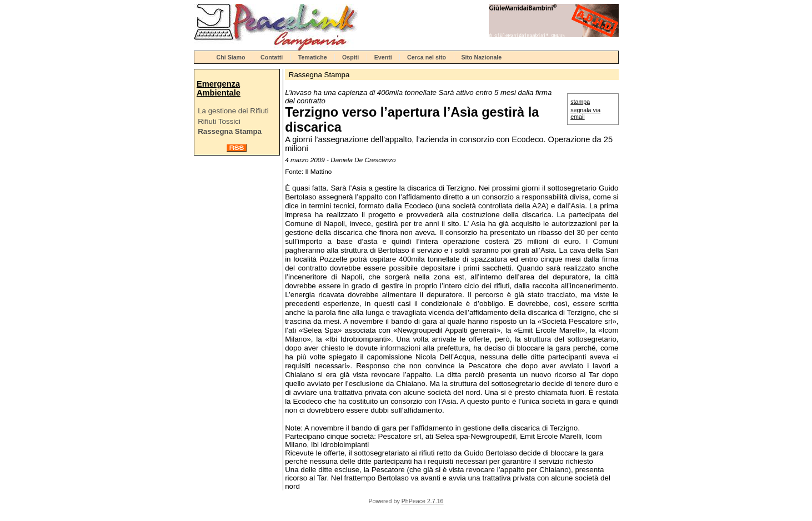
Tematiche (313, 57)
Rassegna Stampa (230, 131)
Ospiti (350, 57)
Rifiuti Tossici (219, 121)
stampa (580, 102)
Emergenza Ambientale (219, 88)
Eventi (383, 57)
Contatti (272, 57)
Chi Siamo (231, 57)
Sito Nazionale (481, 57)
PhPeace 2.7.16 (423, 501)
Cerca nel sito (427, 57)
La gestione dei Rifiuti (233, 111)
